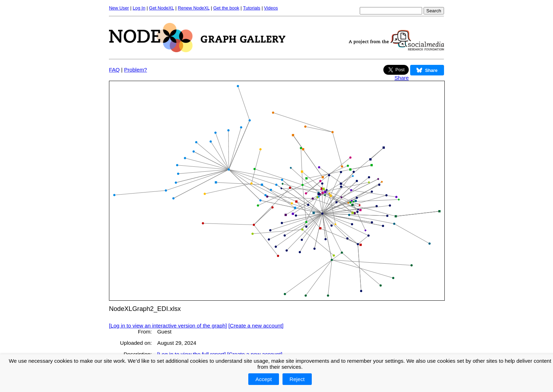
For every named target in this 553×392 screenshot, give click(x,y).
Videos (271, 8)
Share (402, 78)
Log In (139, 8)
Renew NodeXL (194, 8)
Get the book (226, 8)
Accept (263, 379)
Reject (297, 379)
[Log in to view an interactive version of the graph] (168, 326)
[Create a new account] (256, 326)
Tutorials (252, 8)
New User (119, 8)
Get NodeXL (162, 8)
